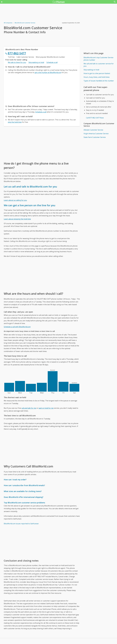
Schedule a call (52, 62)
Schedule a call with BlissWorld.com (17, 327)
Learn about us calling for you (15, 200)
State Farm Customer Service (95, 137)
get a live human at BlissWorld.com (48, 72)
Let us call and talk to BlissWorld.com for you (30, 187)
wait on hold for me (46, 408)
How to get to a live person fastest (97, 73)
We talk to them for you (17, 62)
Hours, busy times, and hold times (97, 77)
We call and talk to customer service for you (99, 65)
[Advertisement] (42, 89)
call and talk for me (29, 408)
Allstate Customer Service (93, 130)
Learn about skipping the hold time (17, 219)
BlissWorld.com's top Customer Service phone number (98, 59)
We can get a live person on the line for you (30, 205)
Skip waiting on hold (36, 62)
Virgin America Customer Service (96, 134)
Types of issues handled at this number (99, 81)
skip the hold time (15, 122)
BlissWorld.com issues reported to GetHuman (21, 524)
